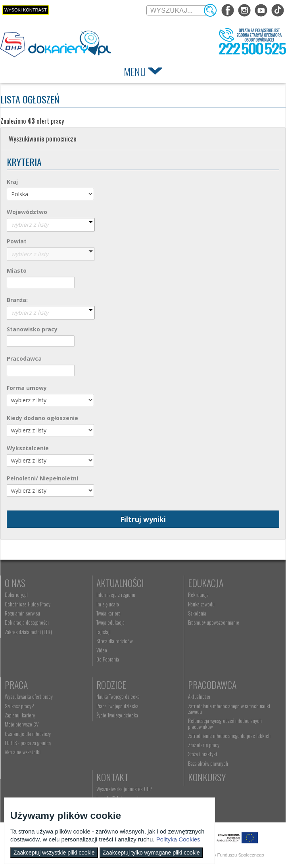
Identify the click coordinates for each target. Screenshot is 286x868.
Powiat (17, 241)
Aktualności (120, 583)
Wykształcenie (28, 448)
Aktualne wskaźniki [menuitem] (23, 752)
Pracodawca (24, 358)
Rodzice (111, 684)
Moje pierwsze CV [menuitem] (22, 724)
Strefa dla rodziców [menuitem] (114, 641)
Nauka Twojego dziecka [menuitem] (118, 696)
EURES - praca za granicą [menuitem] (28, 743)
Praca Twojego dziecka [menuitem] (117, 706)
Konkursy (207, 777)
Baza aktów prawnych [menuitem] (208, 763)
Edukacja (206, 583)
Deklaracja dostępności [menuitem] (27, 622)
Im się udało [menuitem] (108, 604)
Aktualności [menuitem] (199, 696)
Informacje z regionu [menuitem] (116, 595)
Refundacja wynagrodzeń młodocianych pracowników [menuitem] (225, 723)
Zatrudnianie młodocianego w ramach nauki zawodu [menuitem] (229, 709)
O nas (15, 583)
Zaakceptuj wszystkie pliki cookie (54, 853)
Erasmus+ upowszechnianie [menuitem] (214, 622)
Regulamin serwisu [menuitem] (22, 613)
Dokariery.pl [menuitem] (16, 595)
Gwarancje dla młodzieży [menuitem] (28, 734)
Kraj (12, 182)
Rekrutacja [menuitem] (198, 595)
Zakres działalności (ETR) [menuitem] (28, 632)
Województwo (27, 212)
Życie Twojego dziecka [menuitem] (117, 715)
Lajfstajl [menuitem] (104, 632)
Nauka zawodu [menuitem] (201, 604)
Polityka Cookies (178, 839)
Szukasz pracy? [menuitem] (19, 706)
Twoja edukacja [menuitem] (110, 622)
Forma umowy (27, 388)
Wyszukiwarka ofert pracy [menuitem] (29, 696)
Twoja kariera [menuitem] (108, 613)
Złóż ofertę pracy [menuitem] (204, 745)
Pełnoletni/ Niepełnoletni (42, 478)
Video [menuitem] (102, 650)
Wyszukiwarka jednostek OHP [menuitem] (124, 789)
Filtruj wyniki (143, 519)
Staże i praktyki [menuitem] (203, 754)
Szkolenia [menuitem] (197, 613)
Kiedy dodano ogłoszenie (42, 418)
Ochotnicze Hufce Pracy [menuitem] (28, 604)
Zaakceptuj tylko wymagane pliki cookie (151, 853)
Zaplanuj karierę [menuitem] (20, 715)
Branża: (17, 300)
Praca (16, 684)
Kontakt (112, 777)
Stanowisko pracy (32, 329)
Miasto (17, 271)
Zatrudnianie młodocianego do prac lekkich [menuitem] (229, 736)
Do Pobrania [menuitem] (108, 659)
